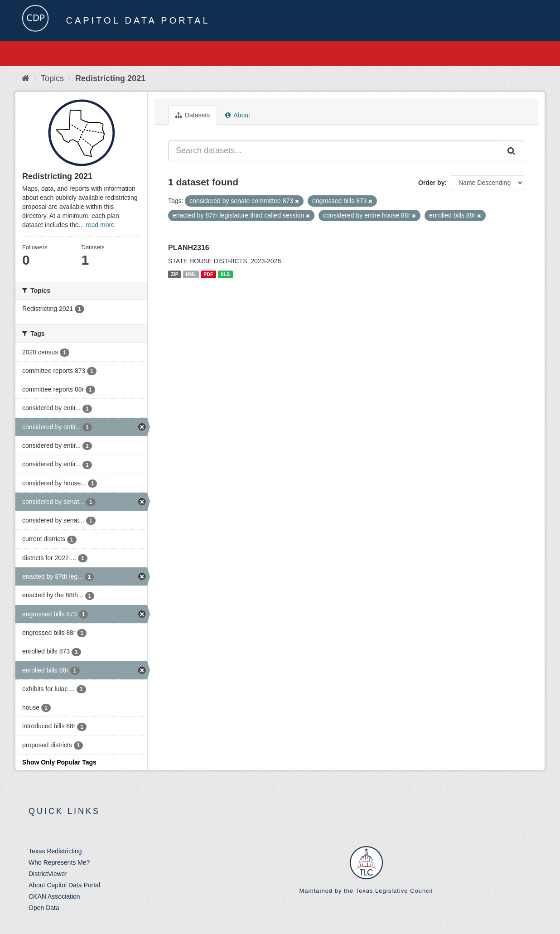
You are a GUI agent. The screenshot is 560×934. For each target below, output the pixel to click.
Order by (431, 183)
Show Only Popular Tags (59, 762)
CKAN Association (54, 896)
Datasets (193, 115)
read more (100, 225)
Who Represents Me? (59, 862)
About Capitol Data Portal (64, 885)
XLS (225, 274)
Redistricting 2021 (110, 78)
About (238, 115)
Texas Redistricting (55, 851)
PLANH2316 (189, 248)
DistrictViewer (48, 874)
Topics (52, 78)
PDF (208, 274)
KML (191, 274)
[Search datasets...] (334, 151)
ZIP (174, 274)
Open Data (44, 908)
